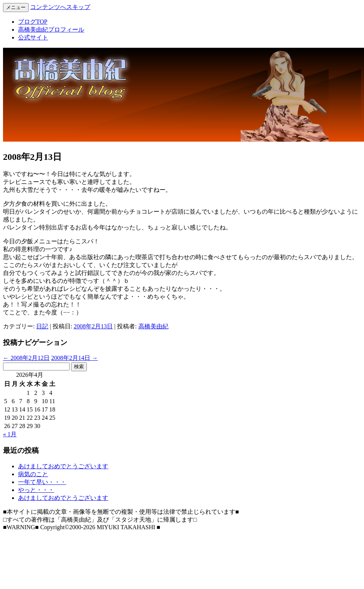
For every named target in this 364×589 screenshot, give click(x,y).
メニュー (16, 7)
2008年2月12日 (26, 358)
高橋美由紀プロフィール (51, 30)
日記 (42, 326)
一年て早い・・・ (42, 482)
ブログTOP (33, 22)
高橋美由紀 (153, 326)
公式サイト (33, 37)
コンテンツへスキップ (60, 7)
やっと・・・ (36, 490)
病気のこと (33, 474)
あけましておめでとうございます (63, 466)
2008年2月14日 (74, 358)
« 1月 (10, 434)
